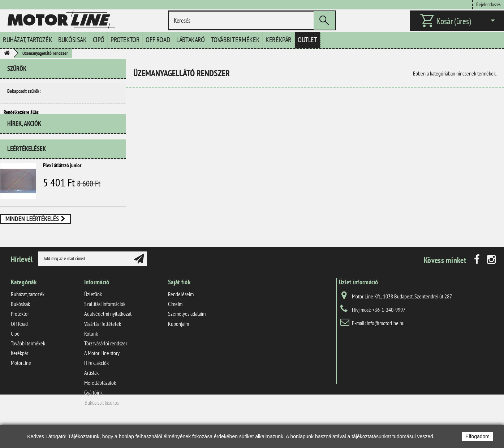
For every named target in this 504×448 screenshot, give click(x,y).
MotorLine (21, 388)
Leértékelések (27, 162)
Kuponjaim (178, 348)
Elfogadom (477, 436)
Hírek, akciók (24, 140)
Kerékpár (279, 40)
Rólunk (91, 358)
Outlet (307, 40)
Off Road (158, 40)
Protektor (125, 40)
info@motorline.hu (386, 348)
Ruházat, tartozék (27, 40)
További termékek (235, 40)
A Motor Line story (102, 378)
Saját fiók (179, 307)
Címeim (175, 329)
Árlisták (91, 397)
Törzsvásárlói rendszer (106, 368)
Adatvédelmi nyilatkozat (108, 339)
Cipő (99, 40)
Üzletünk (93, 319)
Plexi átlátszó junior (62, 179)
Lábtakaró (190, 40)
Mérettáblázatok (100, 407)
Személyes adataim (187, 339)
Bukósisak (72, 40)
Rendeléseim (181, 319)
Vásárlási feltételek (103, 348)
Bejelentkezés (488, 4)
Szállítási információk (105, 329)
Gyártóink (93, 417)
